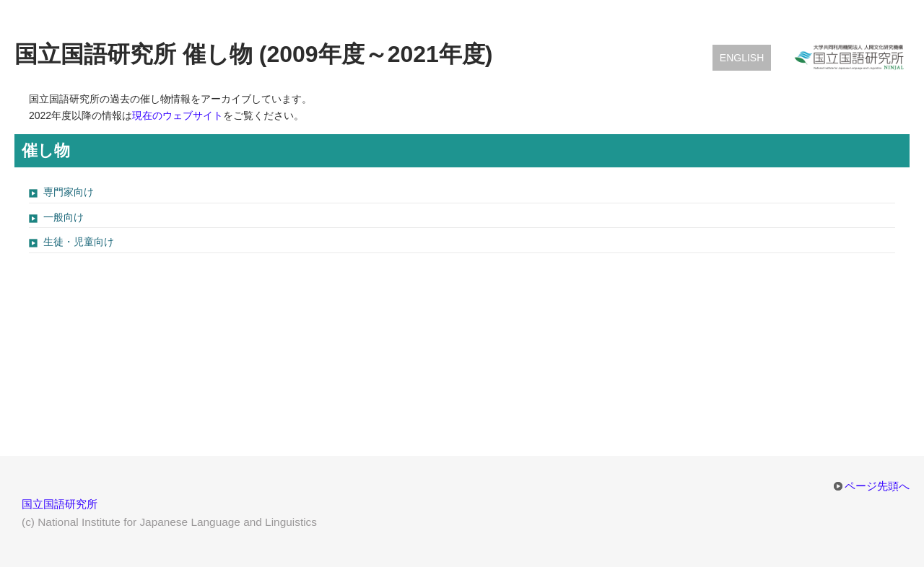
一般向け (64, 217)
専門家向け (69, 192)
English (742, 58)
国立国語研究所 (60, 504)
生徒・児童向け (79, 242)
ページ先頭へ (877, 486)
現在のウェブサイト (178, 115)
